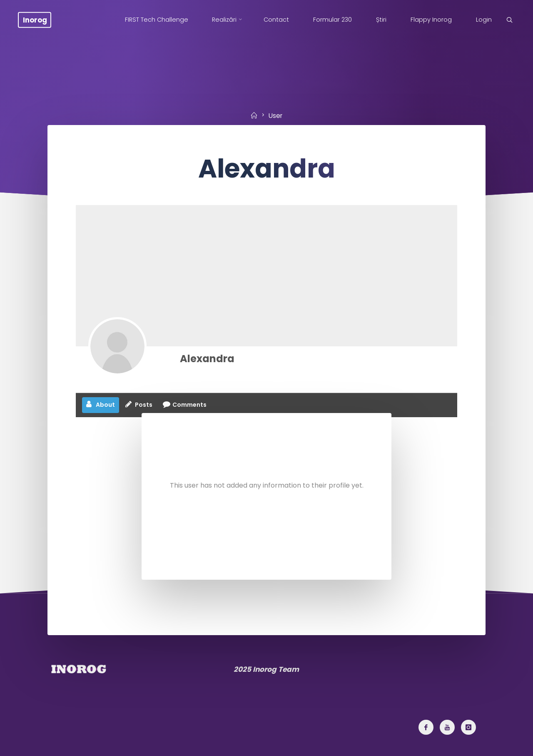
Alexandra (207, 359)
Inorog (35, 20)
